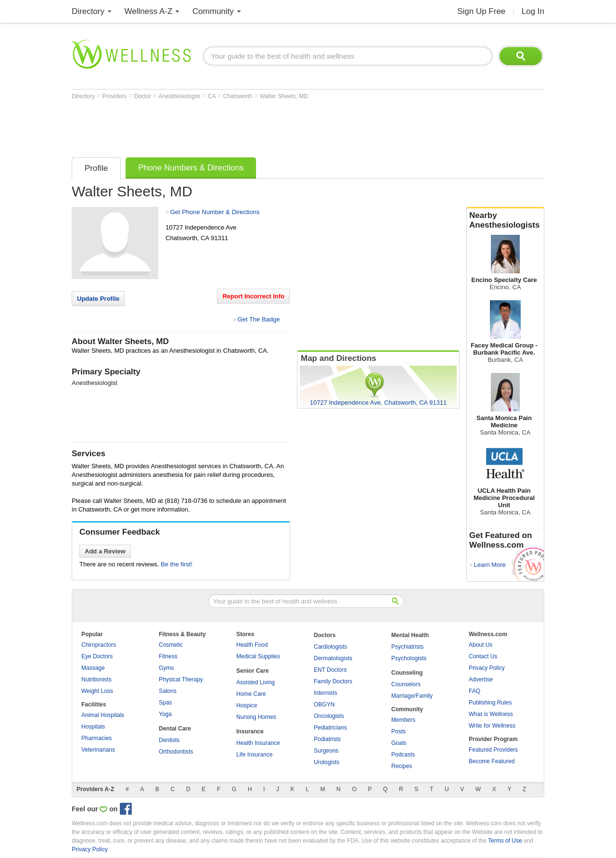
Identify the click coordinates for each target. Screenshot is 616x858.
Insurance (250, 731)
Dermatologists (333, 658)
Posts (398, 731)
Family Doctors (333, 681)
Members (403, 720)
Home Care (251, 694)
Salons (168, 691)
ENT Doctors (330, 670)
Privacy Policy (487, 668)
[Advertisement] (247, 126)
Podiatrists (327, 739)
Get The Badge (258, 319)
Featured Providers (493, 750)
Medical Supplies (258, 656)
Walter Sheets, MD (284, 96)
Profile (96, 168)
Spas (165, 703)
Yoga (165, 714)
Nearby (505, 220)
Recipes (402, 766)
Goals (399, 743)
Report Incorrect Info (253, 296)
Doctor (144, 96)
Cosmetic (171, 645)
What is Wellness (491, 714)
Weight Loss (97, 691)
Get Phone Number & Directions (215, 212)
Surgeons (326, 751)
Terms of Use (505, 841)
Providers (115, 96)
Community (213, 11)
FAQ (475, 691)
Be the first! (177, 564)
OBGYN (324, 704)
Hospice (247, 705)
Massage (93, 668)
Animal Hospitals (103, 715)
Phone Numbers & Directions (191, 168)
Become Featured (492, 761)
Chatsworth (239, 96)
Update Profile (98, 299)
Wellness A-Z (149, 11)
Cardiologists (330, 647)
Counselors (406, 684)
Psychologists (409, 658)
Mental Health (410, 635)
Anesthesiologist (180, 96)
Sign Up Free (481, 11)
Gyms (166, 668)
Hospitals (93, 727)
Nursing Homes (256, 717)
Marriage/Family (412, 696)
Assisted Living (256, 682)
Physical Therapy (181, 679)
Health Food (252, 645)
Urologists (327, 762)
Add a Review (105, 551)
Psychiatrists (407, 647)
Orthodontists (176, 752)
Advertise (481, 679)
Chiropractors (99, 645)
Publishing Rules (490, 703)
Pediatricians (330, 728)
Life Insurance (254, 755)
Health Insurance (258, 743)
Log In (533, 11)
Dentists (169, 740)
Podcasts (403, 755)
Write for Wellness (492, 726)
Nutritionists (96, 679)
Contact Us (483, 656)
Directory (88, 11)
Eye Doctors (97, 656)
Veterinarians (98, 750)
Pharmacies (96, 738)
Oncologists (329, 716)
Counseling (407, 673)
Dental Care (175, 729)
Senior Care (252, 671)
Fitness (168, 656)
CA (212, 96)
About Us (481, 645)
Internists (326, 693)
